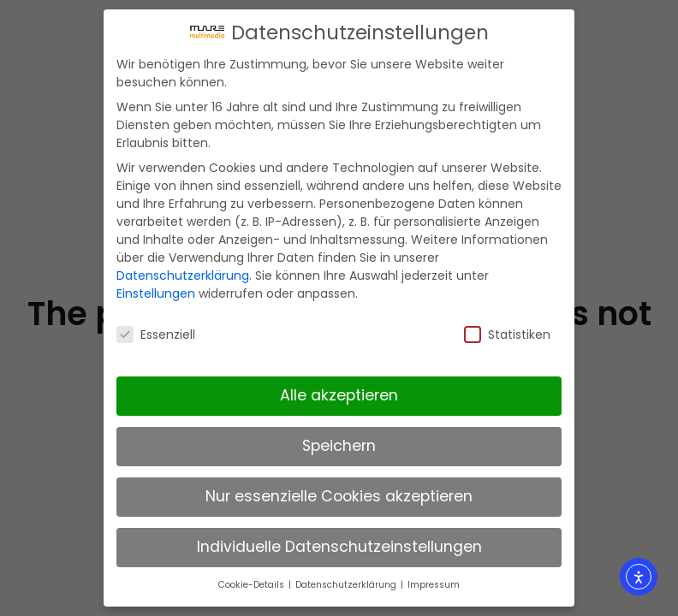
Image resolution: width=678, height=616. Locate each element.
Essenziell (156, 329)
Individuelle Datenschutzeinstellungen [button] (339, 542)
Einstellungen (156, 289)
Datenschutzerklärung (183, 271)
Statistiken (507, 329)
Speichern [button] (339, 441)
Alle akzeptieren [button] (339, 391)
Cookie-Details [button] (253, 580)
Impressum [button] (434, 580)
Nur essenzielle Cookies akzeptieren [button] (339, 492)
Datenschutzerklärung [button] (347, 580)
